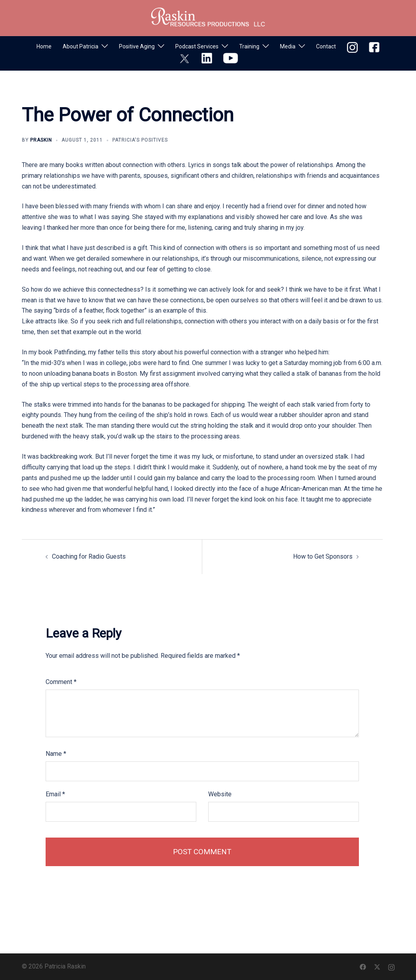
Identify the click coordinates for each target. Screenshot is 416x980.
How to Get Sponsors (323, 556)
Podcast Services (197, 46)
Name (56, 754)
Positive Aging (137, 46)
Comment (61, 682)
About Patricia (81, 46)
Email (55, 794)
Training (249, 46)
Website (220, 794)
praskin (41, 140)
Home (44, 46)
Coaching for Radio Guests (89, 556)
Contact (326, 46)
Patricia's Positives (140, 140)
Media (288, 46)
